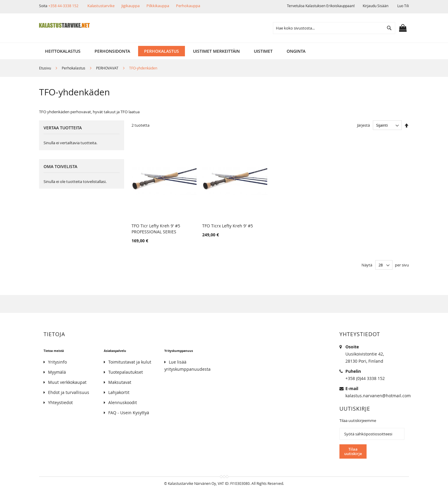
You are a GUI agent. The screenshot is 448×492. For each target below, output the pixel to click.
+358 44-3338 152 (63, 6)
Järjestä (363, 125)
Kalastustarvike (101, 6)
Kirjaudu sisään (376, 6)
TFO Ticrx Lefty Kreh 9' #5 (228, 226)
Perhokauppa (188, 6)
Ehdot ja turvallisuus (69, 392)
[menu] (224, 51)
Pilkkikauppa (158, 6)
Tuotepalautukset (126, 372)
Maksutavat (120, 382)
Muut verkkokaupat (67, 382)
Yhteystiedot (60, 402)
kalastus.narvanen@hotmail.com (378, 396)
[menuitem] (63, 51)
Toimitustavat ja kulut (130, 362)
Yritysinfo (57, 362)
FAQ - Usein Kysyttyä (129, 413)
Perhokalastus (74, 68)
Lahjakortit (119, 392)
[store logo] (64, 25)
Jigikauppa (130, 6)
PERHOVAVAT (108, 68)
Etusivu (45, 68)
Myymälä (57, 372)
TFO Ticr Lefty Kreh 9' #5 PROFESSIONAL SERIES (156, 229)
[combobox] (334, 28)
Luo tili (403, 6)
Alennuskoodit (123, 402)
